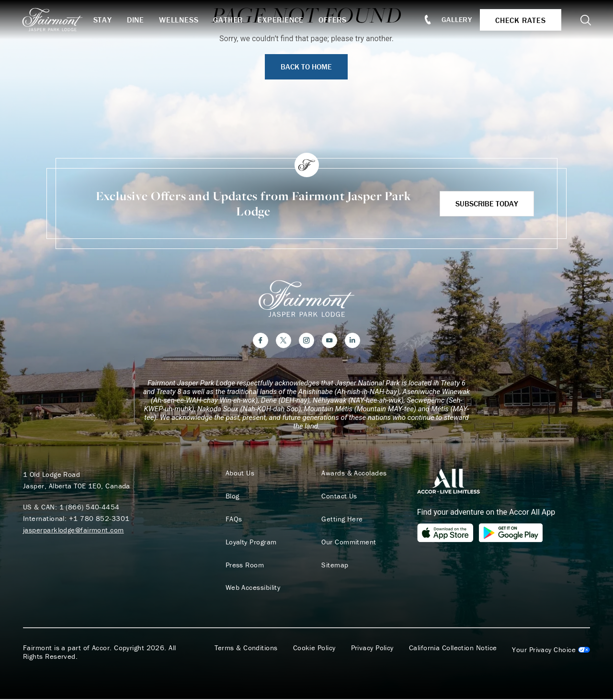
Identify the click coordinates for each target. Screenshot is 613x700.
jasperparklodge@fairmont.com (74, 530)
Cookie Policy (314, 649)
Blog (232, 497)
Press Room (244, 565)
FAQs (233, 519)
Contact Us (339, 497)
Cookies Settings (551, 651)
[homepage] (59, 20)
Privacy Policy (372, 649)
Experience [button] (283, 20)
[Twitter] (284, 341)
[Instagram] (306, 341)
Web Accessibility (252, 588)
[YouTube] (329, 341)
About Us (239, 474)
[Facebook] (261, 341)
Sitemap (334, 565)
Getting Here (341, 519)
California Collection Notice (453, 649)
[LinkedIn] (352, 341)
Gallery (456, 19)
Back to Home (306, 67)
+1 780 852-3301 (99, 519)
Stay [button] (104, 20)
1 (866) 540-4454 (90, 507)
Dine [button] (137, 20)
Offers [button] (335, 20)
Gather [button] (230, 20)
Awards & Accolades (353, 474)
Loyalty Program (250, 542)
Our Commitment (348, 542)
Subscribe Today (487, 203)
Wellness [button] (181, 20)
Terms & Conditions (246, 649)
